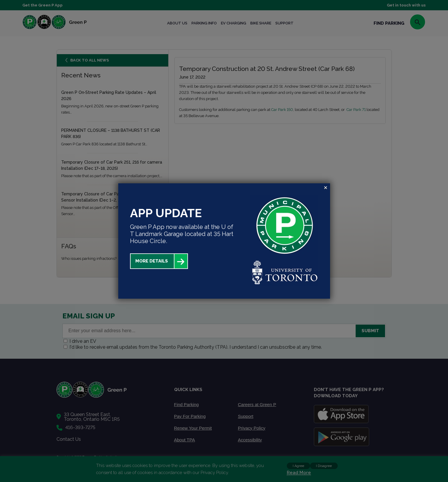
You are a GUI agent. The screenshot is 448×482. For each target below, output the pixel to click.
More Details (152, 261)
